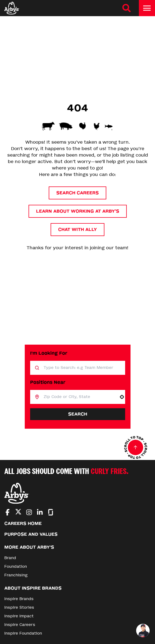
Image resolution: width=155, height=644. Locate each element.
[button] (122, 397)
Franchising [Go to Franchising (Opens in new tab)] (16, 575)
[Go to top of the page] (136, 448)
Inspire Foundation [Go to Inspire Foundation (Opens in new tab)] (23, 633)
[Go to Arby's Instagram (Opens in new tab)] (29, 512)
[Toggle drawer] (147, 8)
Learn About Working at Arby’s (78, 211)
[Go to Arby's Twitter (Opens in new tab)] (18, 513)
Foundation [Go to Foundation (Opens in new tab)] (16, 567)
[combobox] (79, 397)
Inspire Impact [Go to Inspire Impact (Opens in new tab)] (19, 616)
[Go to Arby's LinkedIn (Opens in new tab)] (40, 512)
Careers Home (23, 523)
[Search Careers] (126, 8)
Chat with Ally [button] (77, 229)
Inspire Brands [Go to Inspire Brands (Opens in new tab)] (19, 599)
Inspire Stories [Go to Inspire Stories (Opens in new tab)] (19, 607)
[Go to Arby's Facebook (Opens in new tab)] (8, 512)
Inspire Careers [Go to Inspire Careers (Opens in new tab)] (20, 625)
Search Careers (77, 193)
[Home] (12, 8)
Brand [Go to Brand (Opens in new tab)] (10, 558)
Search (78, 414)
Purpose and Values (31, 534)
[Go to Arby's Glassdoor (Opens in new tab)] (51, 512)
